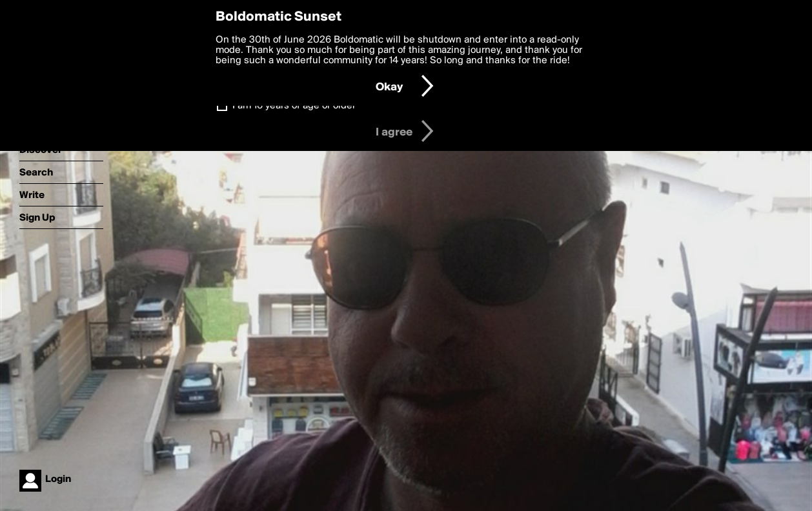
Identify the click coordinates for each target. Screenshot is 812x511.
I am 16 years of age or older (294, 106)
